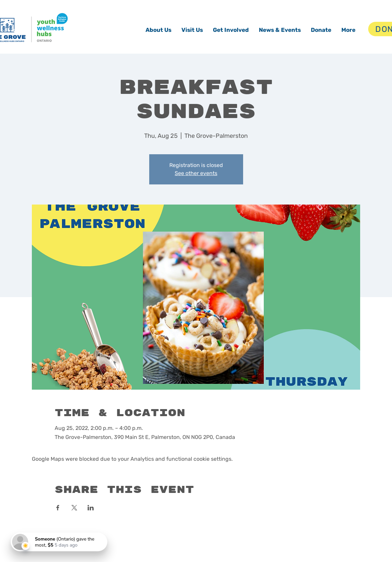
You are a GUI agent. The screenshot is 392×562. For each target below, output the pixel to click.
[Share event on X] (74, 508)
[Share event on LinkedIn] (91, 508)
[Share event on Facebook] (58, 508)
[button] (158, 30)
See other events (196, 173)
